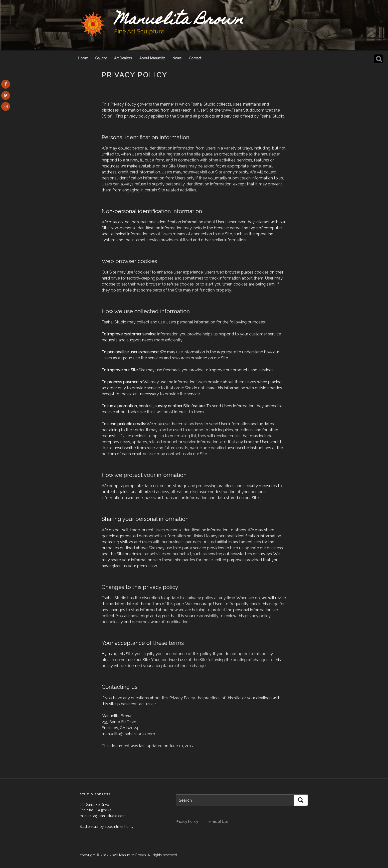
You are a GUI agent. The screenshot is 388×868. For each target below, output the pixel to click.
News (177, 58)
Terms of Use (217, 822)
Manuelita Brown (179, 21)
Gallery (101, 58)
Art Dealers (123, 58)
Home (83, 58)
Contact (195, 58)
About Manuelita (152, 58)
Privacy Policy (187, 822)
